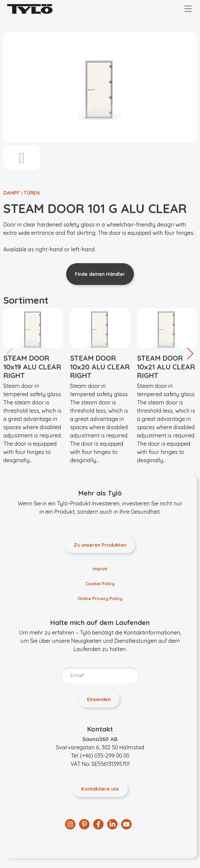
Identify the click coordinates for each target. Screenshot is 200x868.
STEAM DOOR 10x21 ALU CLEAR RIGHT (166, 367)
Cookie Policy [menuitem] (100, 584)
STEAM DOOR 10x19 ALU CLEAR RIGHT (32, 367)
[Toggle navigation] (188, 9)
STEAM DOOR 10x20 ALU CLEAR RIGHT (100, 367)
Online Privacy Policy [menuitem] (100, 598)
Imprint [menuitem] (100, 569)
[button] (190, 354)
